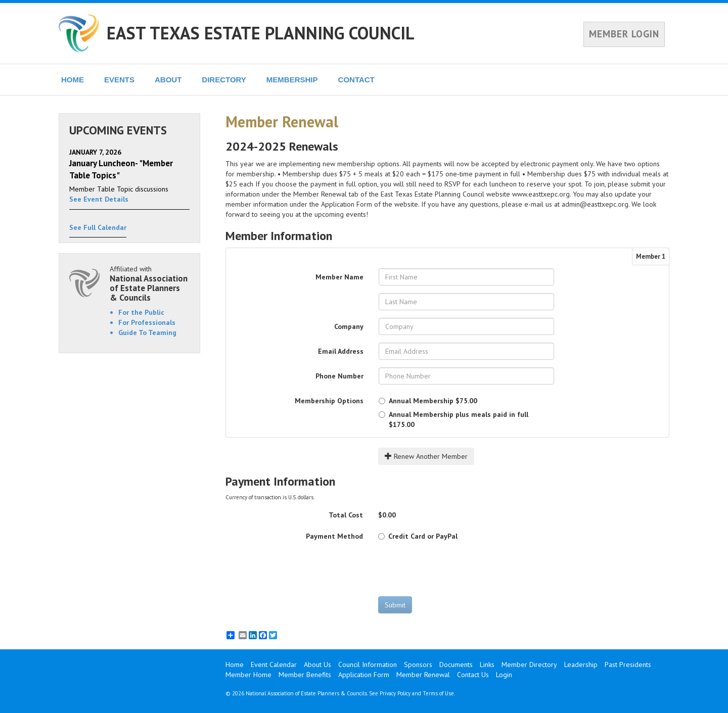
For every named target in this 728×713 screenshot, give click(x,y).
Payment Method (334, 536)
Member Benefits (305, 675)
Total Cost (346, 515)
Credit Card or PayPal (418, 536)
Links (487, 664)
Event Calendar (274, 664)
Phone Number (339, 376)
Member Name (339, 277)
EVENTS (119, 80)
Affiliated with (150, 283)
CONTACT (356, 80)
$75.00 (428, 401)
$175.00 (453, 419)
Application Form (364, 675)
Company (349, 326)
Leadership (581, 664)
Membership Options (329, 401)
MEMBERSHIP (292, 80)
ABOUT (168, 80)
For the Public (141, 312)
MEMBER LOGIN (624, 34)
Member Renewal (423, 675)
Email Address (341, 351)
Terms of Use (438, 693)
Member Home (248, 675)
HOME (73, 80)
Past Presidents (628, 664)
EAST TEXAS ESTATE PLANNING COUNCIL (261, 33)
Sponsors (418, 664)
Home (235, 664)
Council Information (368, 664)
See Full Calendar (98, 227)
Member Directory (529, 664)
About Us (317, 664)
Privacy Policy (395, 693)
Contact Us (473, 675)
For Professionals (147, 322)
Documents (456, 664)
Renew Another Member (426, 456)
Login (504, 675)
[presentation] (455, 568)
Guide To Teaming (147, 332)
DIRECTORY (224, 80)
